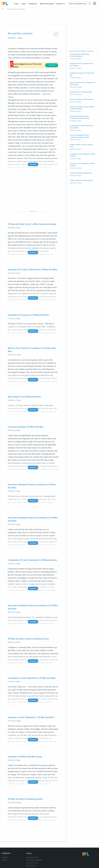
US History (60, 4)
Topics (24, 4)
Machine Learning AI (47, 4)
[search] (90, 4)
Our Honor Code (32, 851)
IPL (3, 9)
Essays (17, 4)
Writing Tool (34, 4)
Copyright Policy (32, 846)
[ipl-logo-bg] (6, 3)
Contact (4, 848)
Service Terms (31, 856)
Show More (33, 153)
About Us (5, 846)
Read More (33, 241)
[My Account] (95, 3)
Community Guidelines (34, 848)
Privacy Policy (31, 854)
